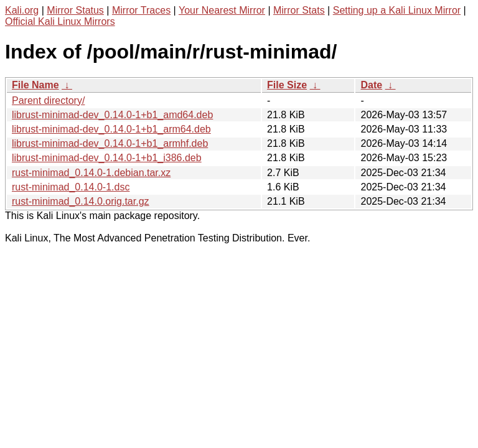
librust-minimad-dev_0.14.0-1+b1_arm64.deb (111, 129)
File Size (287, 85)
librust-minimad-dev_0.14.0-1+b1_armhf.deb (110, 143)
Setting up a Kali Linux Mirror (397, 10)
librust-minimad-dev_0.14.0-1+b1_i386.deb (107, 158)
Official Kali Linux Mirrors (60, 21)
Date (371, 85)
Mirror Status (75, 10)
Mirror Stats (299, 10)
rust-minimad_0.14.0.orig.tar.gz (81, 201)
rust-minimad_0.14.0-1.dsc (71, 187)
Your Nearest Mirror (222, 10)
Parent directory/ (48, 100)
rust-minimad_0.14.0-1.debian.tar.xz (91, 173)
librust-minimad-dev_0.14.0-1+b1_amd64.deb (112, 115)
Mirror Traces (141, 10)
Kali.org (22, 10)
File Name (35, 85)
